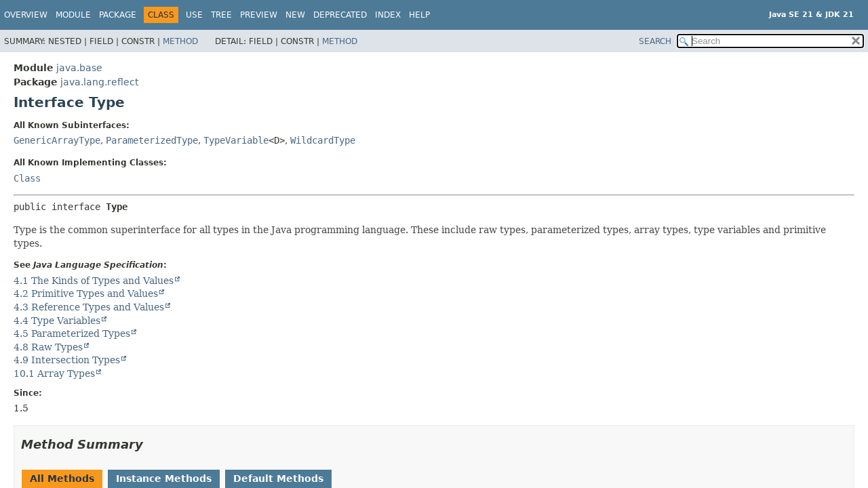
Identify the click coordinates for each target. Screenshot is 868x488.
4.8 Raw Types (48, 347)
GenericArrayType (57, 140)
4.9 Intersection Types (67, 360)
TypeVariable (236, 140)
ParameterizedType (152, 140)
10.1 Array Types (54, 373)
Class (27, 178)
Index (388, 15)
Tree (221, 15)
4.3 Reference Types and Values (89, 307)
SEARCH (655, 41)
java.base (79, 68)
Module (73, 15)
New (295, 15)
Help (419, 15)
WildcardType (323, 140)
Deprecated (340, 15)
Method (180, 41)
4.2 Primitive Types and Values (86, 293)
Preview (259, 15)
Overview (26, 15)
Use (194, 15)
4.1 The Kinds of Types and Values (94, 281)
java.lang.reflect (99, 82)
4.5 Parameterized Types (72, 333)
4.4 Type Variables (57, 321)
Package (118, 15)
